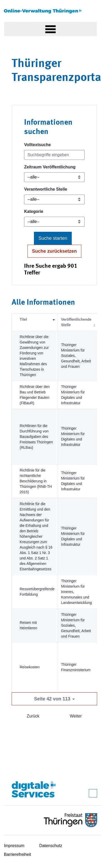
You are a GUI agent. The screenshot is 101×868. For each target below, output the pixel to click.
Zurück (33, 716)
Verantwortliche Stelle (46, 189)
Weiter (76, 716)
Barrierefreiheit (17, 854)
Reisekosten (30, 667)
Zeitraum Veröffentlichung (50, 167)
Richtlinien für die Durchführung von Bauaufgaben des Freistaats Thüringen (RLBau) (36, 437)
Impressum (14, 846)
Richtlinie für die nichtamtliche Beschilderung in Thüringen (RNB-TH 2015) (36, 481)
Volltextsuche (37, 145)
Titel (23, 319)
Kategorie (34, 211)
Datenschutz (51, 846)
